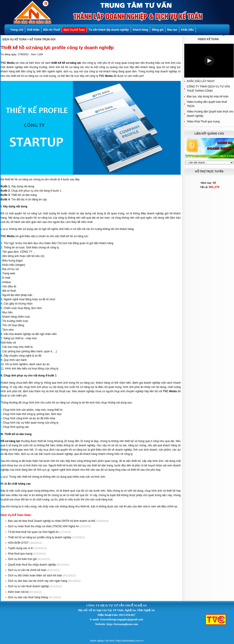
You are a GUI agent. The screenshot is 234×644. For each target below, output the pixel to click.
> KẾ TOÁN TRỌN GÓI (41, 39)
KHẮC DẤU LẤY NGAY (201, 81)
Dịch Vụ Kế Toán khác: (16, 515)
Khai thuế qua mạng (21, 554)
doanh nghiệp (97, 641)
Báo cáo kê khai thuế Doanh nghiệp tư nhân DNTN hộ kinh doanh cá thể (52, 521)
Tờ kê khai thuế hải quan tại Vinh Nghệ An (34, 532)
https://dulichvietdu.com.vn (129, 641)
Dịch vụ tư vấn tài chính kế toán (28, 570)
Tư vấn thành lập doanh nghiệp (109, 30)
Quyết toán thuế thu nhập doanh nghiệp (32, 565)
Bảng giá (158, 30)
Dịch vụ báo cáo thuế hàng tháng (28, 597)
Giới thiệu (33, 30)
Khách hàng (141, 30)
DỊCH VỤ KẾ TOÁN (14, 39)
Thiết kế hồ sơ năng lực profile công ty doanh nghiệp (40, 537)
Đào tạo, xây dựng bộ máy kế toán (208, 96)
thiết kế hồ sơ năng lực (66, 63)
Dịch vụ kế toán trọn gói (23, 559)
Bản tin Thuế (51, 30)
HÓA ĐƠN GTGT (19, 543)
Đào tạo (172, 30)
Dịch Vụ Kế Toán (74, 30)
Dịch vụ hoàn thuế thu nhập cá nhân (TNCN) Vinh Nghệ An (44, 526)
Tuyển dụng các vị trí (21, 548)
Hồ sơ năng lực (10, 441)
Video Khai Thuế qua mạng (203, 121)
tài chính (110, 641)
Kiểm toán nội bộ (19, 592)
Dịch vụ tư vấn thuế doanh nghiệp (29, 586)
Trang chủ (17, 30)
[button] (209, 61)
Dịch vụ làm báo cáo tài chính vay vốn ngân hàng (38, 581)
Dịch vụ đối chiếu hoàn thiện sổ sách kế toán (36, 575)
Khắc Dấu (187, 30)
